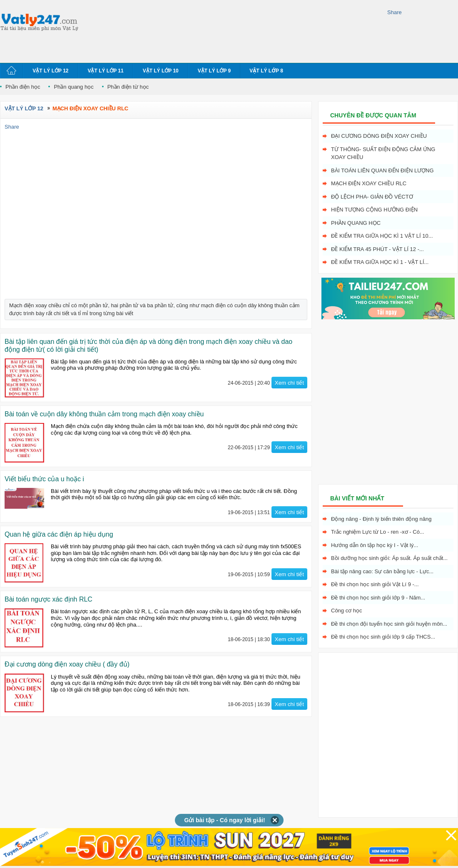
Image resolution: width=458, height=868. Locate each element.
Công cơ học (347, 611)
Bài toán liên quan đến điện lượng (382, 170)
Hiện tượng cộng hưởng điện (374, 210)
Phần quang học (73, 87)
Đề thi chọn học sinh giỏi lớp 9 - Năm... (378, 598)
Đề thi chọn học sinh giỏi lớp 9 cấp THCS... (383, 637)
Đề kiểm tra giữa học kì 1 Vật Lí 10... (382, 236)
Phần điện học (23, 87)
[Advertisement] (120, 30)
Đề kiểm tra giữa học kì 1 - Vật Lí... (380, 262)
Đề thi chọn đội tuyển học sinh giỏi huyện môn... (389, 624)
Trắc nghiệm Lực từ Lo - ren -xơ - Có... (378, 532)
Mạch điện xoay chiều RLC (369, 183)
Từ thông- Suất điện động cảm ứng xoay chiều (383, 153)
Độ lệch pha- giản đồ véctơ (372, 197)
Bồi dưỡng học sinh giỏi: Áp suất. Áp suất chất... (389, 558)
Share (395, 12)
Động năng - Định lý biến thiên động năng (381, 519)
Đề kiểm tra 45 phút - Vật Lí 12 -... (377, 249)
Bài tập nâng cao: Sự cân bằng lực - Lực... (382, 571)
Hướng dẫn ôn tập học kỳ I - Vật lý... (375, 545)
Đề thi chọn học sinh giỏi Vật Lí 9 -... (375, 584)
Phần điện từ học (128, 87)
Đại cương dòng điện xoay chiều (379, 136)
